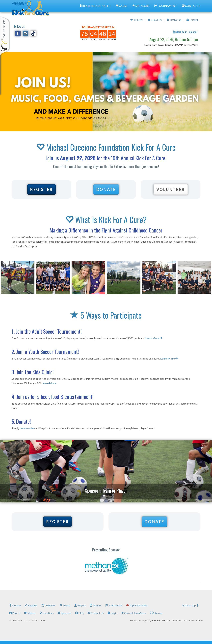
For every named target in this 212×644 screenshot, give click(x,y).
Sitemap (156, 613)
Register (31, 605)
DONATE (106, 189)
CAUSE (122, 6)
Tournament (114, 605)
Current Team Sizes (134, 613)
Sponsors (64, 613)
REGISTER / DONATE (95, 6)
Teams (65, 605)
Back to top (191, 605)
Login (112, 613)
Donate (15, 605)
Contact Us (96, 613)
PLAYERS (155, 20)
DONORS (174, 20)
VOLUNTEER (171, 189)
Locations (47, 613)
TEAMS (136, 20)
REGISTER (41, 189)
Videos (30, 613)
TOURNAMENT (166, 6)
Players (80, 605)
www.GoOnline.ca (160, 621)
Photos (15, 613)
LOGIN (192, 20)
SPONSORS (141, 6)
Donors (96, 605)
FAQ (79, 613)
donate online (27, 428)
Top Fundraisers (137, 605)
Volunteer (49, 605)
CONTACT (191, 6)
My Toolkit (5, 36)
